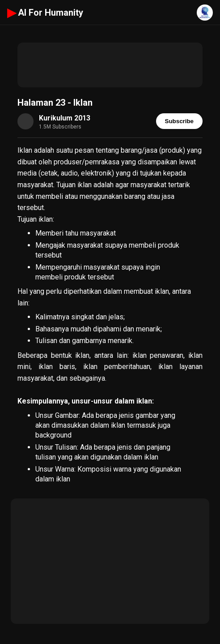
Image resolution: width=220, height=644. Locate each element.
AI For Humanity (45, 13)
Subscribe (179, 121)
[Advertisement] (110, 65)
